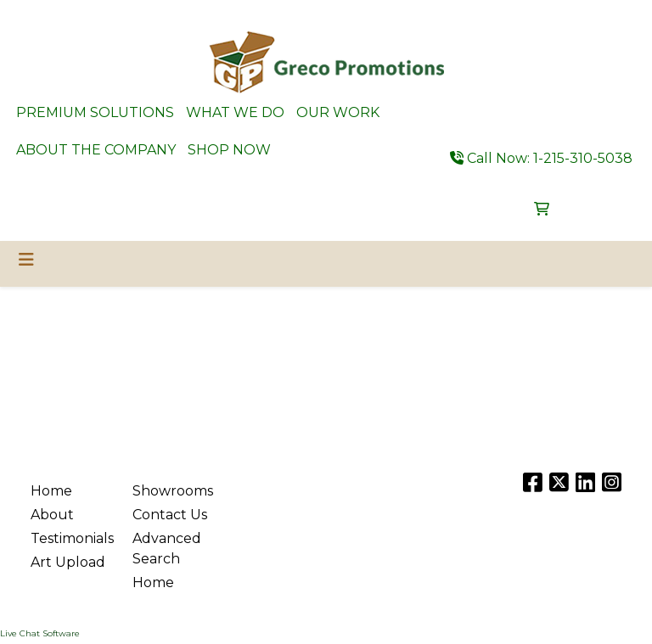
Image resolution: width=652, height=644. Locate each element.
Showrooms (173, 491)
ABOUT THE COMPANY (96, 150)
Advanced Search (167, 549)
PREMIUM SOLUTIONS (95, 112)
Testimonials (71, 538)
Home (51, 491)
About (52, 515)
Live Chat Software (40, 633)
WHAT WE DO (235, 112)
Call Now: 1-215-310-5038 (541, 158)
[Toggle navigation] (26, 260)
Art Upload (68, 562)
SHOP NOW (229, 150)
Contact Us (170, 515)
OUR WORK (338, 112)
